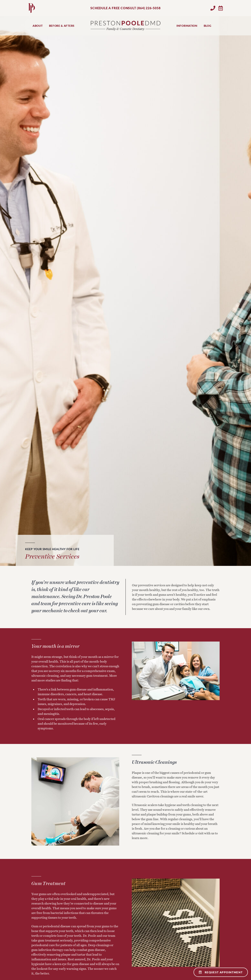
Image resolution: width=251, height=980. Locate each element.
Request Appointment (221, 972)
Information (187, 26)
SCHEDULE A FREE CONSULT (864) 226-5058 (125, 8)
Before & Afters (62, 26)
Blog (208, 26)
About (38, 26)
